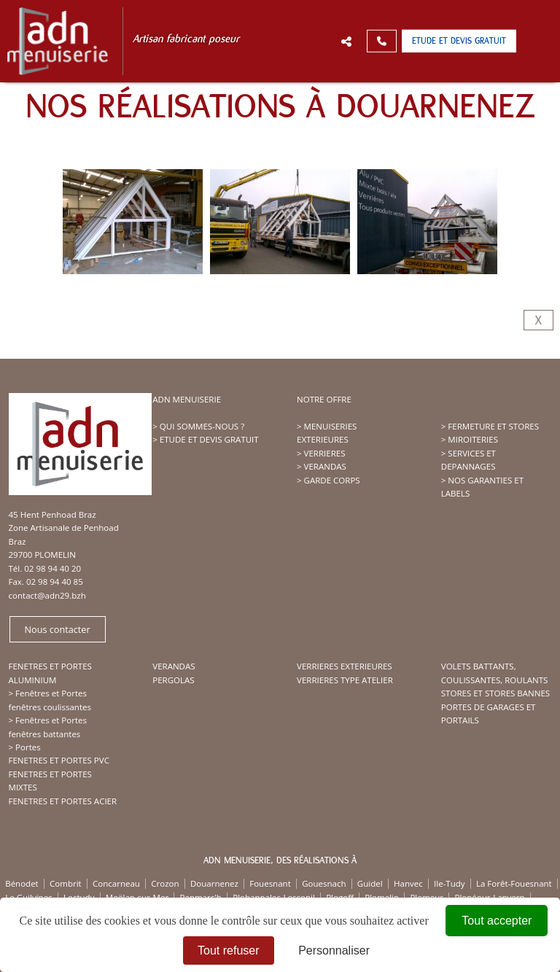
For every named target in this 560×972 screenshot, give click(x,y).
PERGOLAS (173, 680)
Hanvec (408, 883)
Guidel (370, 883)
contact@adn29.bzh (47, 595)
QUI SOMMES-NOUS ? (202, 426)
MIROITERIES (473, 439)
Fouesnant (270, 883)
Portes (28, 747)
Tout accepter (497, 921)
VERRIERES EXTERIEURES (345, 666)
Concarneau (116, 883)
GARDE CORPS (332, 480)
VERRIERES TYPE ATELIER (345, 680)
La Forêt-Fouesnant (514, 883)
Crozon (165, 883)
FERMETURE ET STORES (493, 426)
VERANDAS (325, 466)
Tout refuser (228, 950)
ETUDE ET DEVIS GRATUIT (209, 439)
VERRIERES (325, 453)
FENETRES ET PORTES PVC (59, 760)
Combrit (66, 883)
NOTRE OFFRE (324, 399)
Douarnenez (214, 883)
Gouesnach (324, 883)
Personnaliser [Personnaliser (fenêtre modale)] (334, 950)
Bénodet (22, 883)
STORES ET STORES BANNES (495, 693)
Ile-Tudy (450, 883)
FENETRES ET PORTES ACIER (63, 801)
